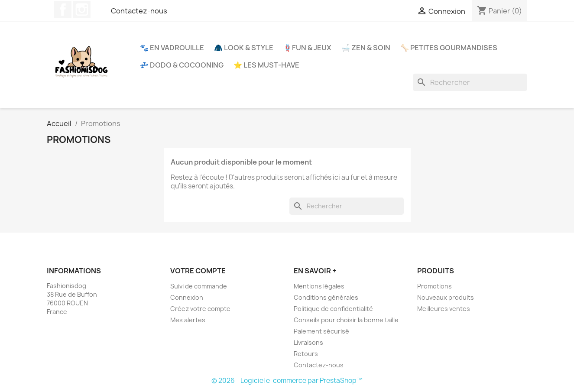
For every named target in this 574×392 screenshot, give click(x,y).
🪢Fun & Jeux (307, 48)
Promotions (435, 286)
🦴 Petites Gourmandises (449, 48)
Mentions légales (319, 286)
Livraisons (308, 342)
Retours (306, 354)
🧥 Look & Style (244, 48)
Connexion (187, 297)
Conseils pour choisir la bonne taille (346, 320)
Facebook (63, 10)
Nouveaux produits (446, 297)
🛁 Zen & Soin (366, 48)
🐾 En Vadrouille (172, 48)
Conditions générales (326, 297)
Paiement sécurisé (321, 331)
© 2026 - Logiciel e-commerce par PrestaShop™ (287, 381)
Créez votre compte (200, 309)
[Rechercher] (470, 82)
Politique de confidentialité (333, 309)
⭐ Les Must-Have (266, 65)
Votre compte (198, 271)
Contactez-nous (139, 11)
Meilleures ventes (444, 309)
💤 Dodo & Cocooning (182, 65)
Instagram (82, 10)
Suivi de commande (199, 286)
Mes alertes (188, 320)
